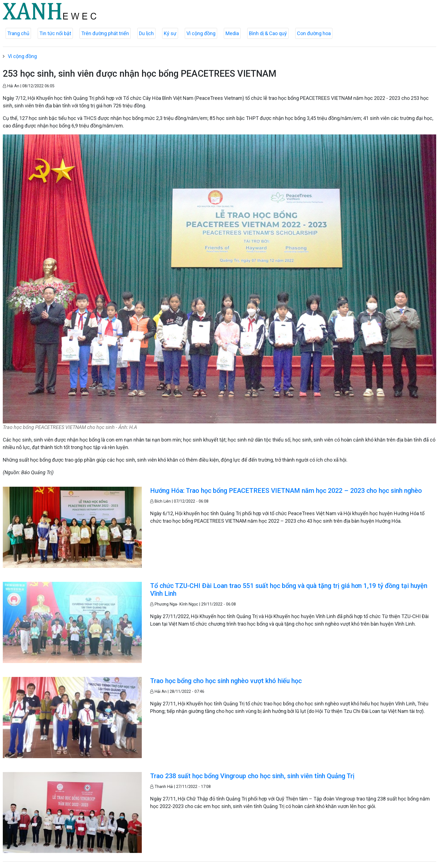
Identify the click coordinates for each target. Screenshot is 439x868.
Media (232, 33)
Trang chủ (18, 33)
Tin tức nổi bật (55, 33)
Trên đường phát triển (105, 33)
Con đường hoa (314, 33)
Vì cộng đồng (201, 33)
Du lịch (146, 33)
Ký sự (170, 33)
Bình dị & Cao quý (268, 33)
